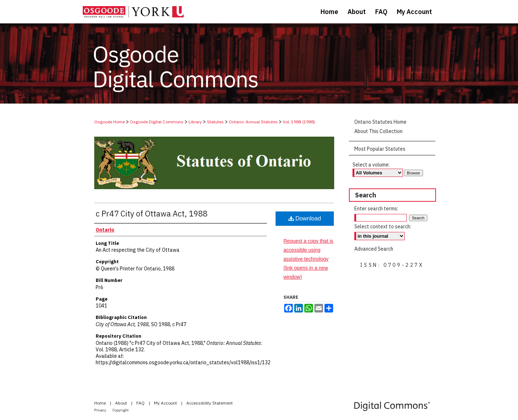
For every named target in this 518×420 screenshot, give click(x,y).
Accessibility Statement (210, 403)
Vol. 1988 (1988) (299, 122)
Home (101, 403)
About (122, 403)
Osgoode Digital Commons (157, 122)
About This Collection (378, 131)
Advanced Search (374, 249)
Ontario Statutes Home (380, 122)
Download (305, 218)
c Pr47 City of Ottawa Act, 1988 (152, 213)
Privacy (101, 410)
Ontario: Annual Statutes (253, 122)
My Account (166, 403)
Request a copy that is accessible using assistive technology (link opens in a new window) (308, 259)
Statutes (215, 122)
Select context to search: (383, 227)
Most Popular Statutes (380, 149)
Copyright (121, 410)
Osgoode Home (110, 122)
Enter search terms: (376, 209)
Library (195, 122)
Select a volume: (371, 165)
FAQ (141, 403)
